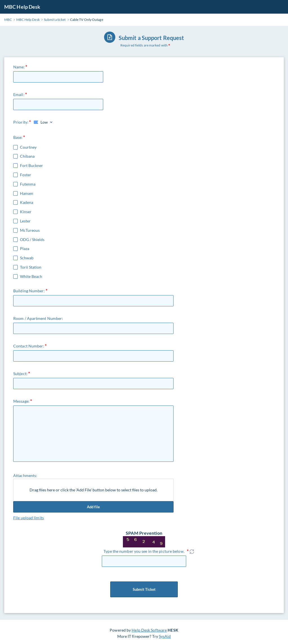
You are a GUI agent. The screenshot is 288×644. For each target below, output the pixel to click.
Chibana (27, 156)
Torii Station (31, 267)
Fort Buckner (31, 166)
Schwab (27, 258)
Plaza (25, 249)
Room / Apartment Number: (38, 318)
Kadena (27, 202)
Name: (19, 67)
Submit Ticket (144, 589)
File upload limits (29, 518)
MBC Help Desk (22, 7)
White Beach (31, 277)
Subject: (20, 374)
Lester (25, 221)
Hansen (27, 193)
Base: (18, 137)
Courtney (28, 147)
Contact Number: (29, 346)
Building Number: (29, 291)
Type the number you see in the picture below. (144, 551)
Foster (26, 175)
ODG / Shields (32, 240)
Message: (21, 401)
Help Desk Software (149, 630)
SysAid (165, 636)
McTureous (30, 230)
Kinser (26, 212)
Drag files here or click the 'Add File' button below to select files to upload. (94, 490)
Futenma (28, 184)
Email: (19, 94)
